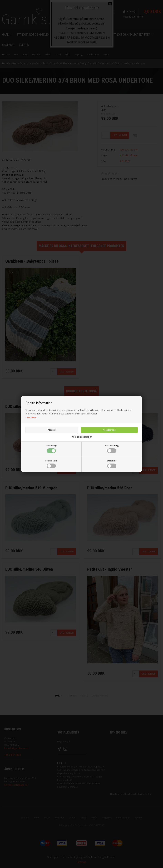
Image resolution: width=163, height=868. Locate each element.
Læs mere (31, 417)
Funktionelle (51, 464)
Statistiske (112, 464)
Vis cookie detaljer (82, 437)
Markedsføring (112, 449)
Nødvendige (51, 449)
